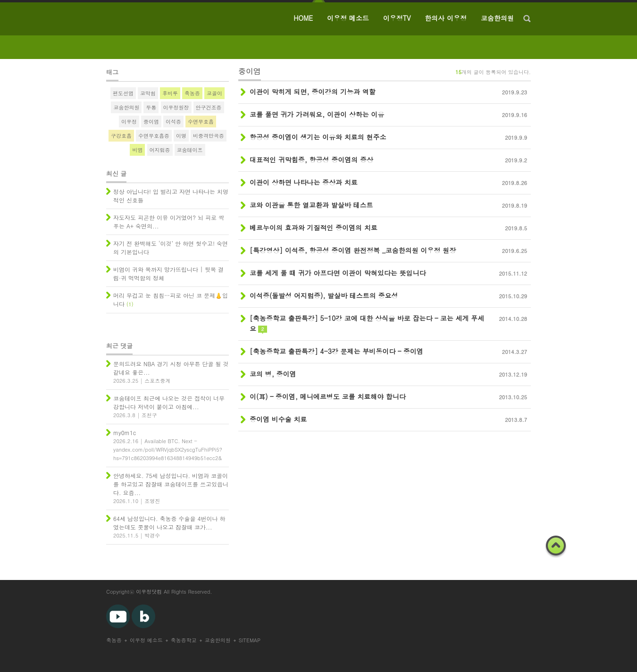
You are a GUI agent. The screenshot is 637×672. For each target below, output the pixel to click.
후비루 (170, 93)
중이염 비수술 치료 (278, 419)
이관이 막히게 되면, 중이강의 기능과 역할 (313, 92)
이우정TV (397, 18)
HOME (303, 18)
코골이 (214, 93)
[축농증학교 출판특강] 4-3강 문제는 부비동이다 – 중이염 (336, 351)
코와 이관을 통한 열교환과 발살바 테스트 (311, 205)
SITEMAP (250, 640)
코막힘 (148, 93)
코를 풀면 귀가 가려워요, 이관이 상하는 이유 (317, 114)
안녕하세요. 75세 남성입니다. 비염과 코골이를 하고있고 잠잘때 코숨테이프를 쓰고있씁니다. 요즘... (171, 484)
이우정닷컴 (149, 592)
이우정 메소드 (348, 18)
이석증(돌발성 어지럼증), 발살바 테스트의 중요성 (324, 295)
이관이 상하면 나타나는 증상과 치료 (304, 182)
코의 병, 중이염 (273, 374)
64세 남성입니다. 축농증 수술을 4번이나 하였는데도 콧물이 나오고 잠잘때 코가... (169, 523)
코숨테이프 (190, 150)
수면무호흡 (201, 122)
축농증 (192, 93)
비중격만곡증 (209, 136)
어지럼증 (160, 150)
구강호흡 (121, 136)
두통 (151, 107)
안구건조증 (209, 107)
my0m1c (125, 433)
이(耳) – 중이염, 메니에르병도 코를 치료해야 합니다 (328, 396)
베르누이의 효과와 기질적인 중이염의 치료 (314, 227)
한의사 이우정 (446, 18)
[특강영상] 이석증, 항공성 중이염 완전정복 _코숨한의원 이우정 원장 (353, 250)
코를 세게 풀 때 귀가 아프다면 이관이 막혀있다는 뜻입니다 (338, 273)
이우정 (129, 122)
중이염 (151, 122)
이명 (181, 136)
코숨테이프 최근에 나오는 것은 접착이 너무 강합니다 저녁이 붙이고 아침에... (169, 402)
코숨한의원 (497, 18)
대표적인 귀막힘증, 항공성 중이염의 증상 (311, 160)
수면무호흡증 (154, 136)
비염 (137, 150)
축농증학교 (184, 640)
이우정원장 (176, 107)
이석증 (173, 122)
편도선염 (123, 93)
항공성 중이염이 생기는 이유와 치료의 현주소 (318, 137)
